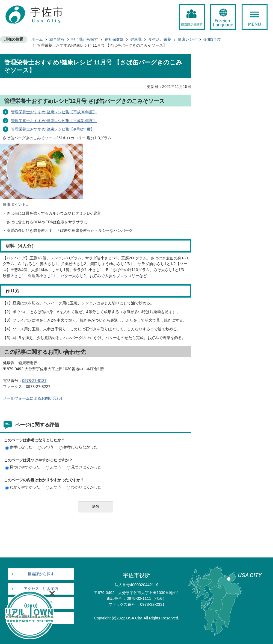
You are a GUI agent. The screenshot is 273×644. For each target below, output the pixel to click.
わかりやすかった (23, 487)
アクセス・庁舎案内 (41, 589)
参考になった (19, 447)
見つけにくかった (84, 467)
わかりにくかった (84, 487)
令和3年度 (212, 39)
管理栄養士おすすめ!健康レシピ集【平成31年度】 (54, 121)
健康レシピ (187, 39)
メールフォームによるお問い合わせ (34, 398)
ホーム (37, 39)
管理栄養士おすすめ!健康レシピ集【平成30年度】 (54, 112)
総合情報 (57, 39)
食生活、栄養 (160, 39)
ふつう (46, 447)
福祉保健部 (114, 39)
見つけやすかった (23, 467)
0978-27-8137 (34, 381)
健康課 (136, 39)
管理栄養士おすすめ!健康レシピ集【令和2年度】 (53, 129)
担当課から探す (85, 39)
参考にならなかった (78, 447)
